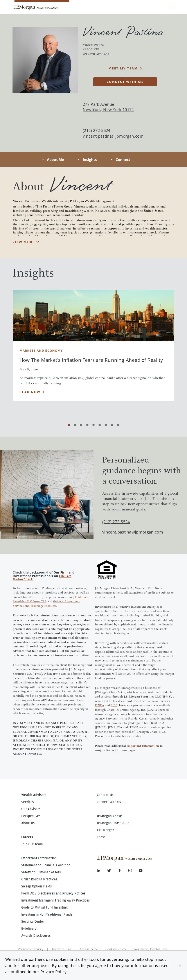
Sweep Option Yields (37, 886)
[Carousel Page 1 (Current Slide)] (69, 425)
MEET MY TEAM (123, 68)
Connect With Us (109, 802)
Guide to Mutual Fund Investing (45, 907)
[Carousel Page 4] (87, 425)
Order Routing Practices (39, 879)
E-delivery (29, 929)
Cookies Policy (116, 949)
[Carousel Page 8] (112, 425)
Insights (90, 160)
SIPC (114, 706)
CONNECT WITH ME (125, 82)
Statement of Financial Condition (46, 865)
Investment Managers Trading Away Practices (56, 900)
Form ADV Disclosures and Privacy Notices (53, 893)
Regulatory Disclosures (151, 949)
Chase (101, 837)
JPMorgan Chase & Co (113, 823)
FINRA (100, 706)
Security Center (33, 922)
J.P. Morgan (106, 830)
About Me (55, 160)
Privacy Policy (53, 972)
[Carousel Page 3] (81, 425)
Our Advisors (31, 809)
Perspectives (31, 816)
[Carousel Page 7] (106, 425)
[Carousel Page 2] (75, 425)
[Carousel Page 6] (100, 425)
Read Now (30, 392)
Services (28, 802)
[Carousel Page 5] (93, 425)
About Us (28, 823)
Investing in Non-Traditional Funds (47, 914)
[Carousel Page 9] (118, 425)
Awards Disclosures (36, 936)
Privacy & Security (31, 949)
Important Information (143, 746)
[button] (180, 965)
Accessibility (88, 949)
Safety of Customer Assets (41, 872)
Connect (123, 160)
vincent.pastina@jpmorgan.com (113, 136)
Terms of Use (61, 949)
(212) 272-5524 (116, 522)
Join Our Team (32, 844)
